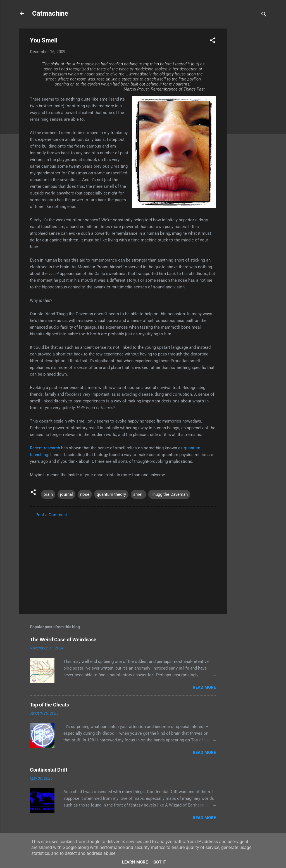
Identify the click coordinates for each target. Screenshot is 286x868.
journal (66, 494)
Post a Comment (51, 515)
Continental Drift (49, 770)
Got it (160, 862)
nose (85, 494)
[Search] (264, 15)
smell (138, 494)
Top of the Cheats (49, 705)
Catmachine (50, 13)
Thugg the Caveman (169, 494)
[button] (213, 41)
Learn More (135, 862)
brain (48, 494)
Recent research (45, 448)
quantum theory (111, 494)
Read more (204, 687)
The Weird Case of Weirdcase (63, 640)
